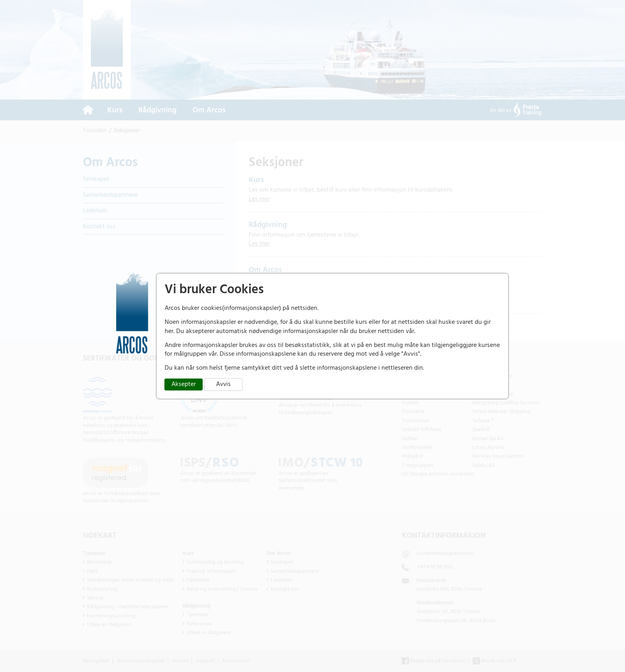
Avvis (223, 384)
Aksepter (184, 384)
